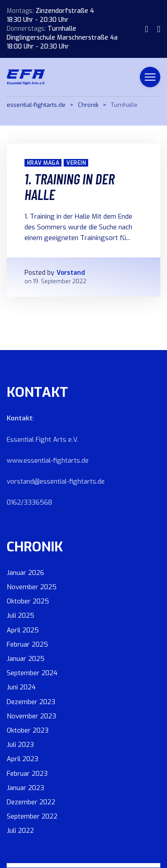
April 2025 (23, 630)
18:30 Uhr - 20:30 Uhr (38, 20)
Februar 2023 (27, 774)
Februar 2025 (27, 644)
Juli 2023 (20, 745)
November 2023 (31, 716)
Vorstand (71, 273)
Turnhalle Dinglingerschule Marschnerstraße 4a (62, 33)
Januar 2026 (25, 573)
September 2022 (32, 816)
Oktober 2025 (28, 601)
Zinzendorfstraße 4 (65, 11)
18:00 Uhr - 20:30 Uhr (38, 47)
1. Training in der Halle (69, 186)
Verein (76, 163)
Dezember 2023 (31, 702)
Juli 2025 (20, 615)
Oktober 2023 (28, 730)
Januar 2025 (26, 659)
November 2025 (32, 587)
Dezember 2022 (31, 802)
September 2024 (32, 673)
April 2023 (22, 759)
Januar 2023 (25, 788)
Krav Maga (43, 163)
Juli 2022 (20, 831)
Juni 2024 (21, 687)
